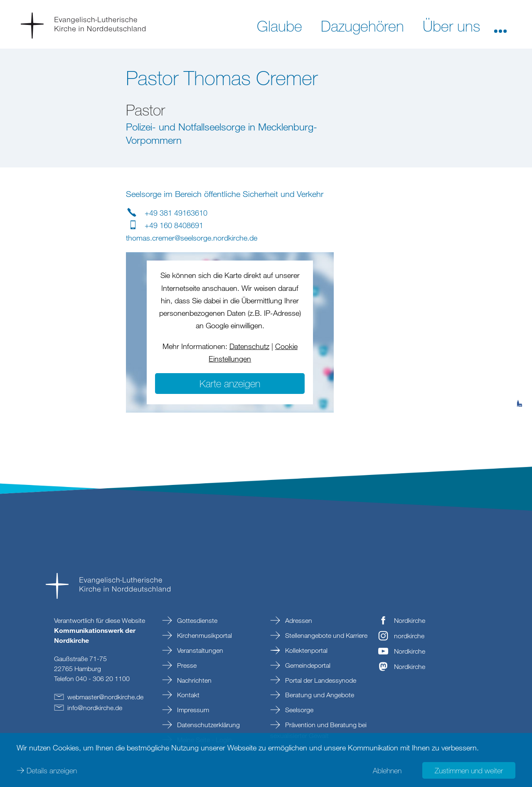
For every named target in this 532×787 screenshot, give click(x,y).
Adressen (298, 620)
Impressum (192, 710)
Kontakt (187, 695)
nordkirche (409, 636)
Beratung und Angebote (319, 695)
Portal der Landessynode (320, 680)
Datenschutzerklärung (208, 725)
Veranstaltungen (199, 650)
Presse (186, 665)
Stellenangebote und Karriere (325, 635)
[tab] (520, 363)
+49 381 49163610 (176, 213)
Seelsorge (298, 710)
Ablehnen (387, 770)
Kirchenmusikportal (204, 635)
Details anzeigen (52, 770)
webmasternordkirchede (105, 697)
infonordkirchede (95, 708)
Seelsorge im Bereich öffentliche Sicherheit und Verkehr (225, 194)
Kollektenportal (305, 650)
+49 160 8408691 (174, 225)
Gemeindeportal (307, 665)
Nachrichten (193, 680)
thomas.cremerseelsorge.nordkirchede (192, 238)
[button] (500, 25)
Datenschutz (249, 346)
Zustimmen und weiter (469, 770)
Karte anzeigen (230, 383)
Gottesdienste (196, 620)
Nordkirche (410, 620)
